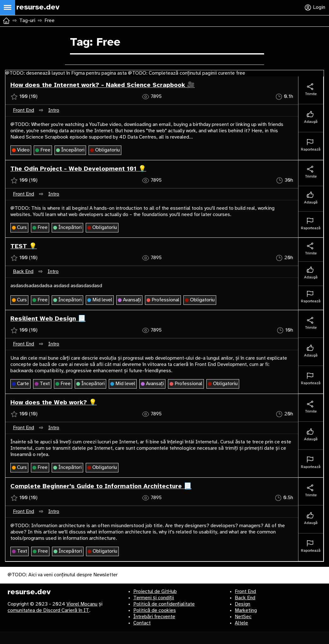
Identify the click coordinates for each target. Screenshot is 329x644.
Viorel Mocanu (82, 604)
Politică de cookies (155, 610)
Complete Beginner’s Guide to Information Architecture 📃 (101, 486)
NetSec (243, 617)
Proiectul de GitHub (155, 592)
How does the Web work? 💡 (54, 403)
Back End (23, 272)
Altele (241, 623)
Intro (54, 110)
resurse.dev (29, 592)
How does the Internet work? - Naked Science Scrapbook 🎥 (103, 85)
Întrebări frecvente (154, 617)
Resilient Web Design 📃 (48, 319)
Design (242, 604)
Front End (23, 110)
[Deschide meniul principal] (8, 8)
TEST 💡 (24, 246)
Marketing (246, 610)
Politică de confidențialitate (164, 604)
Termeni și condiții (154, 598)
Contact (142, 623)
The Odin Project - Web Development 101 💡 (78, 169)
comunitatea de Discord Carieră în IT (48, 610)
